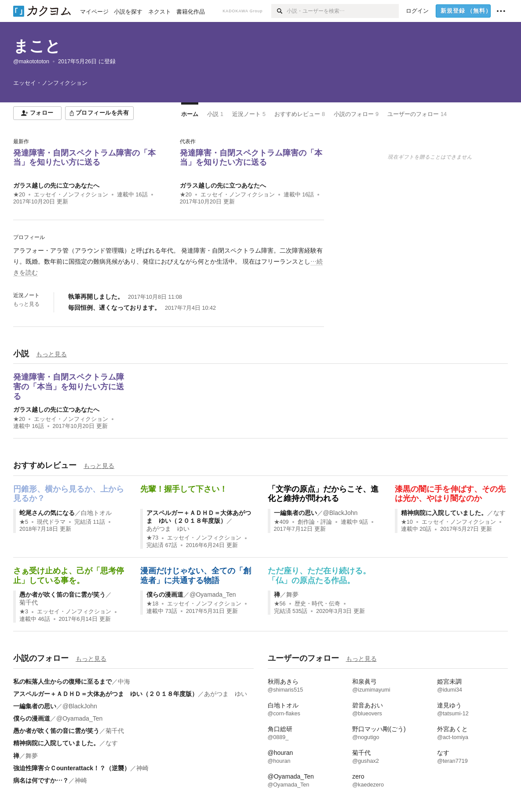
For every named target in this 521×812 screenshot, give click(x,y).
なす (499, 513)
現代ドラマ (51, 522)
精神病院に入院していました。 (444, 513)
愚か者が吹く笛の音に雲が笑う (62, 594)
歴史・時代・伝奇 (317, 604)
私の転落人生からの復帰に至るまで (62, 681)
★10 (407, 522)
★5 (24, 522)
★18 (152, 604)
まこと (37, 46)
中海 (124, 681)
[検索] (279, 11)
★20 (19, 195)
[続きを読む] (169, 262)
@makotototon (31, 62)
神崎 (142, 768)
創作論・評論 (315, 522)
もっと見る (26, 304)
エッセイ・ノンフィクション (71, 195)
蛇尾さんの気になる (47, 513)
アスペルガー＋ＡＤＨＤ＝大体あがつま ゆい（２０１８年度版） (106, 694)
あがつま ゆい (168, 529)
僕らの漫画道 (165, 594)
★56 (280, 604)
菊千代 (29, 602)
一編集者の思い (295, 513)
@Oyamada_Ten (213, 594)
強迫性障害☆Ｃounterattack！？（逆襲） (72, 768)
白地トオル (96, 513)
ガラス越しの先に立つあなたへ (56, 185)
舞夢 (292, 594)
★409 (281, 522)
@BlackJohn (341, 513)
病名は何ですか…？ (41, 780)
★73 (152, 538)
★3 (24, 612)
